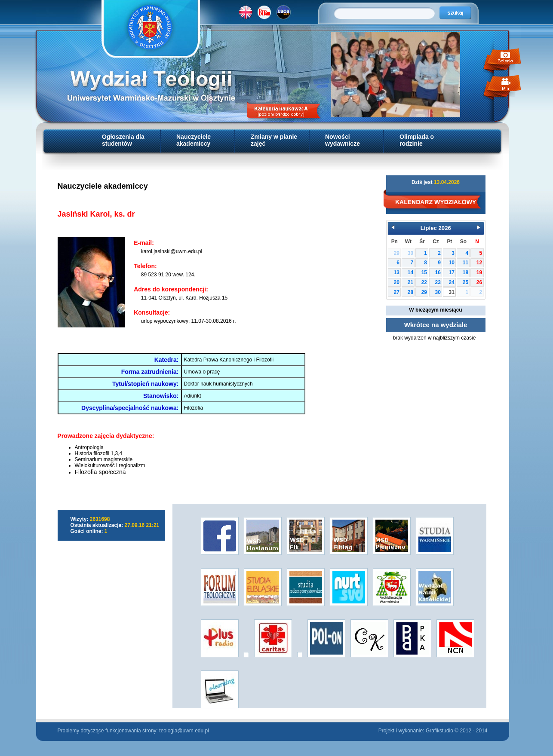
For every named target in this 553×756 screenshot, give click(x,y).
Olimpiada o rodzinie (417, 140)
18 (465, 272)
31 (452, 292)
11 (465, 263)
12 (479, 263)
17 (452, 272)
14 (410, 272)
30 (438, 292)
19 (479, 272)
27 (397, 292)
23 (438, 282)
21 (410, 282)
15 (424, 272)
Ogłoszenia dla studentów (123, 140)
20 (397, 282)
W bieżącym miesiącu (435, 310)
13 (397, 272)
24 (452, 282)
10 (452, 263)
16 (438, 272)
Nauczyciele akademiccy (194, 140)
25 (465, 282)
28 (410, 292)
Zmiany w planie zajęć (274, 140)
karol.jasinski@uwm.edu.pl (172, 251)
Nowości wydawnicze (343, 140)
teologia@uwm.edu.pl (184, 731)
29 (424, 292)
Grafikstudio (439, 731)
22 (424, 282)
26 (479, 282)
